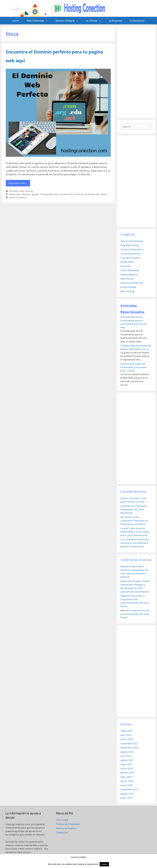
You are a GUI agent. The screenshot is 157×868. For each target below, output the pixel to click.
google (35, 194)
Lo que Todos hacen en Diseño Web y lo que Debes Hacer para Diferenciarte (135, 532)
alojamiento (15, 194)
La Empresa (115, 21)
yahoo (104, 194)
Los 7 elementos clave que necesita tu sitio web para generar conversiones (134, 543)
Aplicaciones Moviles (132, 241)
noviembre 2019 (129, 789)
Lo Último (95, 21)
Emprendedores (129, 274)
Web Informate (39, 21)
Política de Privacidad (68, 824)
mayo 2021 (126, 764)
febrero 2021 (127, 773)
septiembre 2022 (130, 748)
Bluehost (26, 194)
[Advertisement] (136, 72)
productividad (128, 287)
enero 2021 (126, 777)
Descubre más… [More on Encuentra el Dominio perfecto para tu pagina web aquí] (18, 183)
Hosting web (46, 194)
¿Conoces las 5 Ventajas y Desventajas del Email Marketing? (134, 509)
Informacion (127, 279)
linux (56, 194)
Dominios (14, 191)
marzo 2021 (127, 769)
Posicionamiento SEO (132, 283)
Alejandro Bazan (129, 566)
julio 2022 (126, 756)
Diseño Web (127, 262)
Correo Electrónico (130, 254)
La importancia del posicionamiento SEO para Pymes (135, 614)
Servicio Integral (69, 21)
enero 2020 (126, 785)
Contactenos (137, 21)
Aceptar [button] (104, 864)
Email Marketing (129, 270)
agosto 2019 (127, 794)
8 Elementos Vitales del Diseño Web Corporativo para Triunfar (134, 367)
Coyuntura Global (130, 258)
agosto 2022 (127, 752)
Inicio (16, 21)
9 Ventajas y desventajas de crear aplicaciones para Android (135, 588)
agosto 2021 (127, 760)
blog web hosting (130, 245)
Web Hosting (26, 191)
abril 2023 (126, 735)
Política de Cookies (66, 828)
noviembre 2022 (129, 743)
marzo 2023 (127, 739)
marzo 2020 (127, 781)
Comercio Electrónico (132, 249)
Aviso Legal (62, 820)
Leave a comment (18, 197)
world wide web (92, 194)
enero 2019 (126, 798)
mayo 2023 (126, 731)
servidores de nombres (71, 194)
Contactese (62, 832)
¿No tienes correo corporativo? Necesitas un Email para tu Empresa (134, 520)
